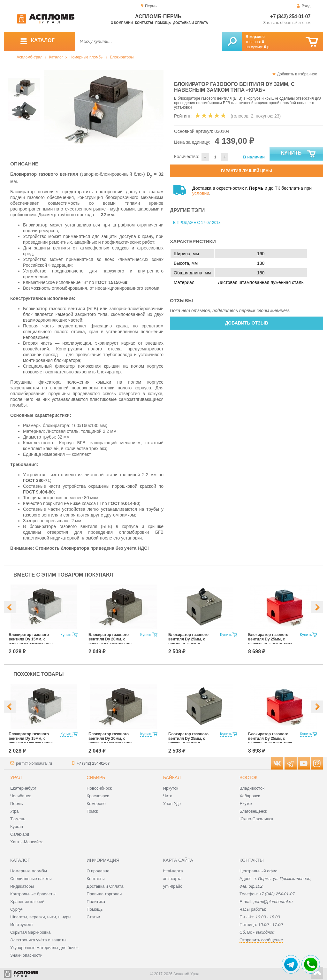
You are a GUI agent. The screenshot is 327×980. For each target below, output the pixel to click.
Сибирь (96, 777)
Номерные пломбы (87, 57)
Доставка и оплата (190, 23)
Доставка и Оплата (105, 886)
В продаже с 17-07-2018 (197, 223)
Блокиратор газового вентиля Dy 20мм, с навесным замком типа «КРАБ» (110, 641)
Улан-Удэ (172, 804)
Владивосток (252, 788)
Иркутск (171, 788)
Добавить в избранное (297, 74)
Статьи (93, 917)
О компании (122, 23)
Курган (17, 827)
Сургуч (17, 909)
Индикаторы (22, 886)
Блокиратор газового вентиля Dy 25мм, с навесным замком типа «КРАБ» (270, 641)
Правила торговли (104, 894)
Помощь (163, 23)
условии (201, 193)
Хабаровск (250, 796)
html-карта (173, 871)
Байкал (172, 777)
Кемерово (96, 804)
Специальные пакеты (31, 879)
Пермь (17, 804)
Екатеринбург (23, 788)
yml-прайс (173, 886)
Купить (299, 154)
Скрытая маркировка (30, 932)
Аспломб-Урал (30, 57)
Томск (92, 811)
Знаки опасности (26, 955)
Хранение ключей (27, 902)
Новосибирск (99, 788)
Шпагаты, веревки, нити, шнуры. (41, 917)
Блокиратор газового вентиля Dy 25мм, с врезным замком (188, 639)
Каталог (56, 57)
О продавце (98, 871)
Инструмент (22, 925)
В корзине (255, 37)
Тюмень (18, 819)
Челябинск (20, 796)
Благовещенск (253, 811)
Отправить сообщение (261, 940)
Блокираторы (122, 57)
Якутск (246, 804)
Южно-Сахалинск (256, 819)
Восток (248, 777)
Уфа (14, 811)
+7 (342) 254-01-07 (290, 16)
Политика (96, 902)
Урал (16, 777)
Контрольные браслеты (33, 894)
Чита (168, 796)
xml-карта (172, 879)
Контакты (144, 23)
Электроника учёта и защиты (38, 940)
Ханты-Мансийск (26, 842)
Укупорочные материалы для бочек (44, 948)
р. (267, 47)
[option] (104, 110)
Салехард (20, 834)
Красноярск (98, 796)
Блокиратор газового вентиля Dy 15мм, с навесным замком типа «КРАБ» (31, 641)
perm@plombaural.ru (34, 763)
